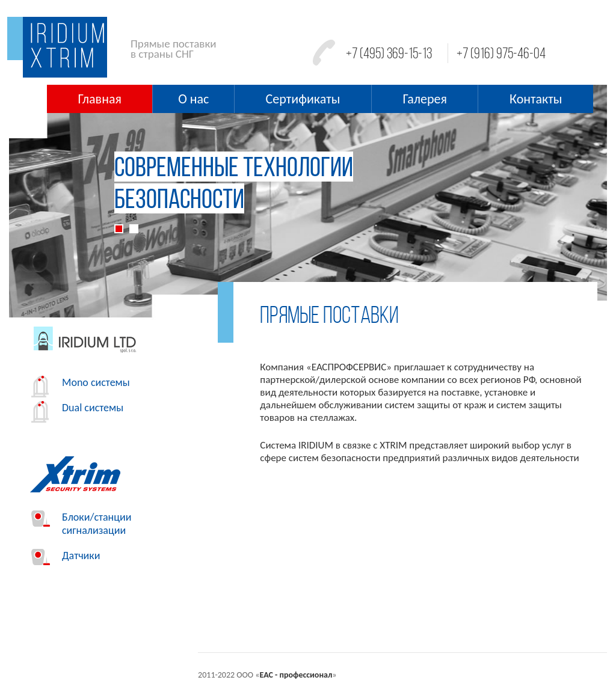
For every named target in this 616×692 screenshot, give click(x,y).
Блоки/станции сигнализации (81, 524)
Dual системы (77, 408)
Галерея (425, 99)
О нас (193, 99)
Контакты (536, 99)
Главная (100, 99)
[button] (54, 205)
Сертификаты (303, 99)
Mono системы (81, 382)
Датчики (66, 556)
